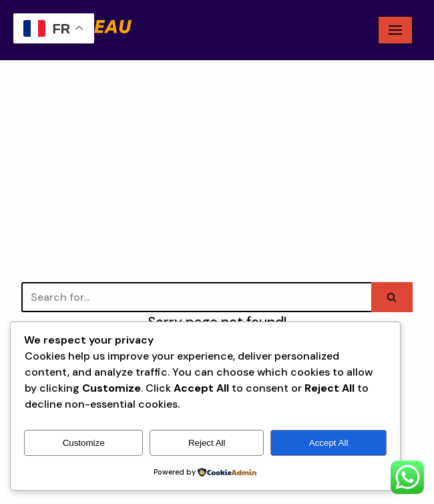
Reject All (207, 443)
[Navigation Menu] (395, 30)
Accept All (329, 443)
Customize (84, 443)
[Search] (196, 297)
